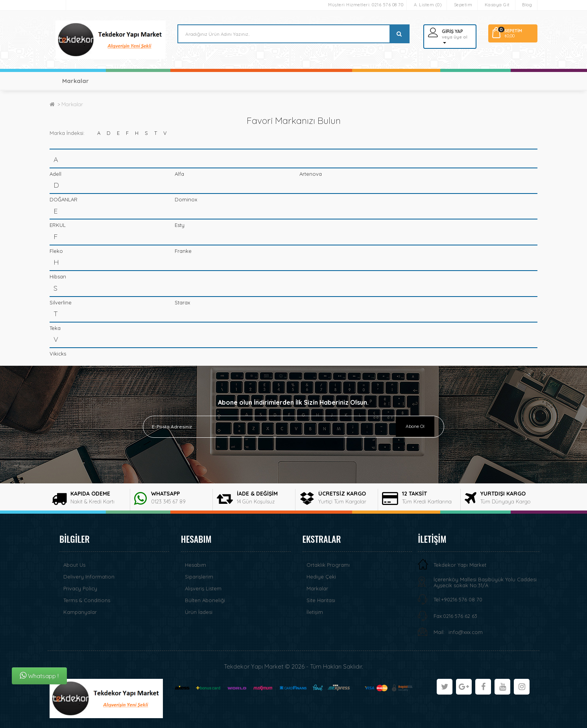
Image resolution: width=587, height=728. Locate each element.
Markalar (75, 81)
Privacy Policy (80, 588)
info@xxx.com (466, 632)
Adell (55, 174)
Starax (182, 302)
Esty (180, 225)
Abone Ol (415, 426)
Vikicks (58, 354)
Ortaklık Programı (328, 565)
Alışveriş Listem (203, 588)
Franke (183, 251)
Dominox (186, 199)
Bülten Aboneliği (205, 600)
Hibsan (58, 276)
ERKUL (58, 225)
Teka (55, 328)
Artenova (311, 174)
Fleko (56, 251)
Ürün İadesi (199, 612)
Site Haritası (321, 600)
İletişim (315, 612)
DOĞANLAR (64, 199)
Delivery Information (89, 577)
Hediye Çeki (321, 577)
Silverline (61, 302)
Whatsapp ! (39, 675)
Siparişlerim (199, 577)
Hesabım (196, 565)
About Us (74, 565)
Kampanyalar (80, 612)
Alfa (179, 174)
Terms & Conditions (87, 600)
